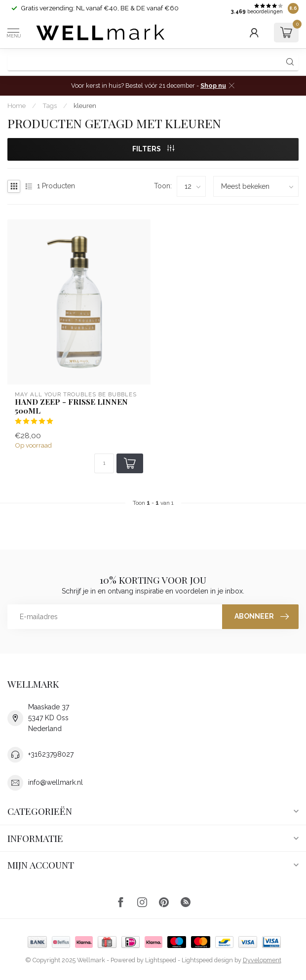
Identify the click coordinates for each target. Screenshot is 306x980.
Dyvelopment (262, 960)
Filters (153, 149)
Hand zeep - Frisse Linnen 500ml (71, 406)
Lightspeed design (207, 960)
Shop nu (213, 86)
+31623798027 (51, 754)
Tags (50, 105)
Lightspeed (161, 960)
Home (17, 105)
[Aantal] (104, 463)
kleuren (85, 105)
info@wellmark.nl (56, 782)
